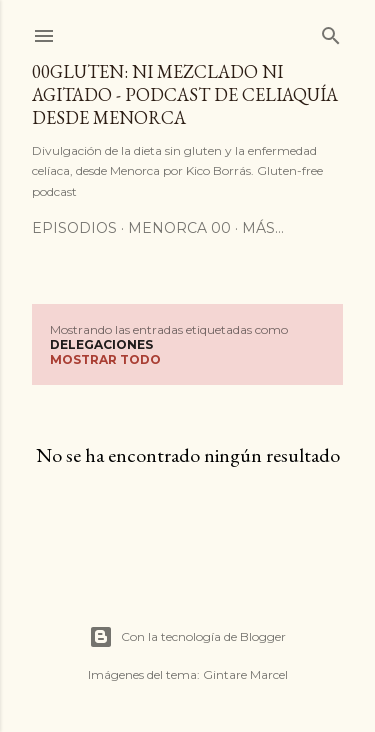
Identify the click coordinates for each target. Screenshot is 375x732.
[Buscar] (331, 31)
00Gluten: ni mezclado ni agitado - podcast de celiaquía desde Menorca (185, 94)
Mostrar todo (105, 359)
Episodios (74, 228)
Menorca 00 (179, 228)
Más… (263, 228)
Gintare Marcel (245, 674)
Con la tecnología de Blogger (187, 637)
